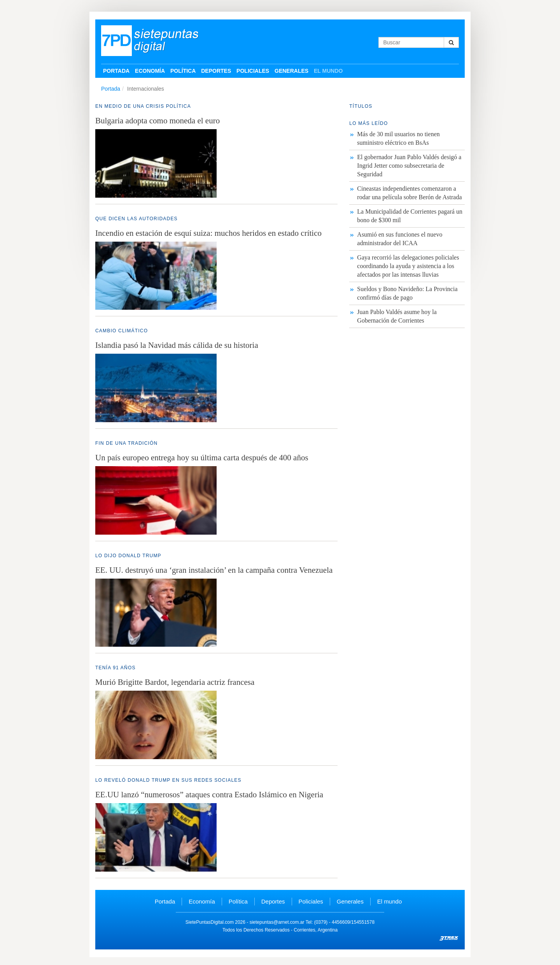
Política (183, 71)
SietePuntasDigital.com (210, 922)
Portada (116, 71)
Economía (150, 71)
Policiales (253, 71)
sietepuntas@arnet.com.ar (277, 922)
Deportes (216, 71)
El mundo (328, 71)
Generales (291, 71)
